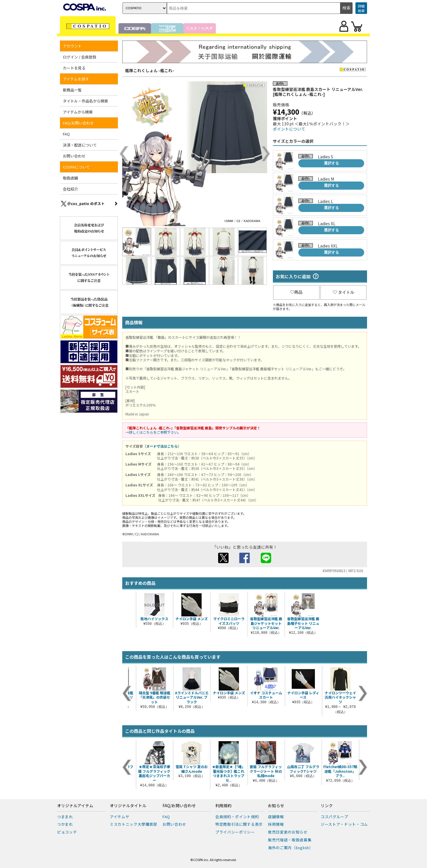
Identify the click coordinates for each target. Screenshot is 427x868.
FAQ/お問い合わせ (78, 123)
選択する (331, 163)
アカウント (72, 46)
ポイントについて (289, 129)
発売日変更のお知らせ (288, 832)
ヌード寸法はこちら (162, 446)
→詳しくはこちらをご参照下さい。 (153, 432)
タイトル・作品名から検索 (85, 101)
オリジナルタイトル (128, 806)
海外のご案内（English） (291, 848)
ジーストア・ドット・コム (344, 824)
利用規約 (223, 806)
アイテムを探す (76, 79)
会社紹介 (70, 189)
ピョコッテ (67, 832)
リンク (327, 806)
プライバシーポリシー (235, 832)
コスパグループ (334, 817)
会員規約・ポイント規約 (237, 817)
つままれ (65, 817)
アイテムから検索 (78, 112)
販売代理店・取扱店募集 (290, 840)
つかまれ (65, 824)
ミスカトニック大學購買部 (134, 824)
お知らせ (276, 806)
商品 (296, 292)
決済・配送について (80, 145)
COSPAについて (76, 167)
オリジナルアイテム (75, 806)
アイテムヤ (119, 817)
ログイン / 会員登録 (80, 57)
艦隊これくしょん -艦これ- (150, 70)
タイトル (344, 292)
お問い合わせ (74, 156)
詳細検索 (361, 8)
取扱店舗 (70, 178)
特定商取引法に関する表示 (239, 824)
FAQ (66, 134)
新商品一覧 (72, 90)
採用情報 (276, 824)
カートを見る (74, 68)
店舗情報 (276, 817)
